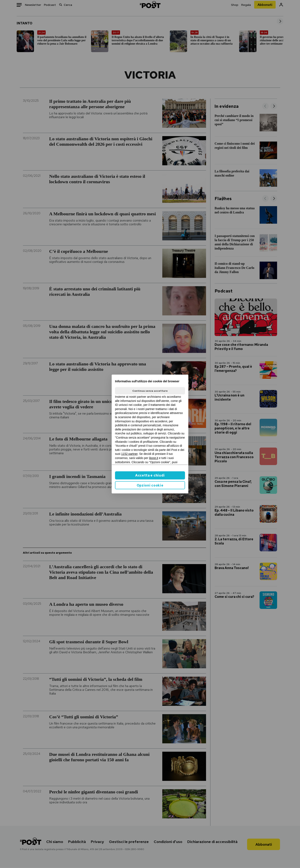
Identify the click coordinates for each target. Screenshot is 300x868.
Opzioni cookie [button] (150, 485)
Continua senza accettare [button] (150, 391)
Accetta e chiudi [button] (150, 475)
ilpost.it (154, 458)
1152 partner (129, 454)
